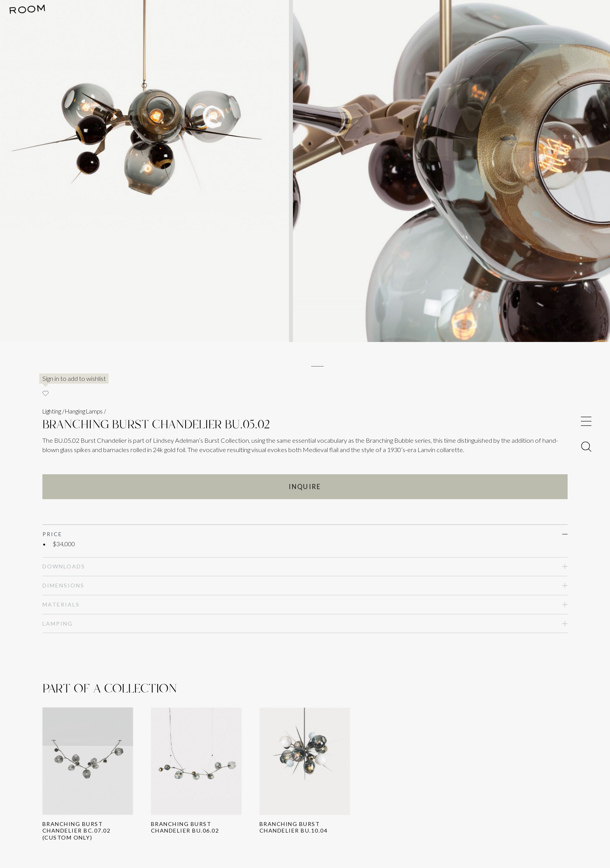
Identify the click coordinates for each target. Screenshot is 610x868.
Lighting (52, 411)
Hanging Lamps (84, 411)
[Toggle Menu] (586, 421)
